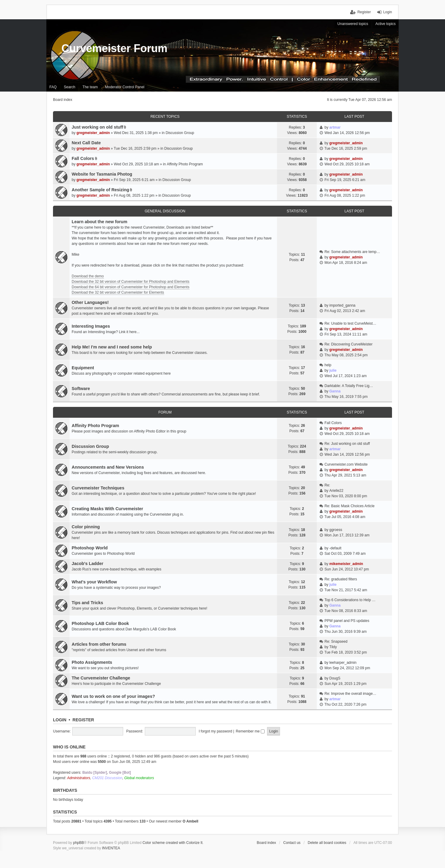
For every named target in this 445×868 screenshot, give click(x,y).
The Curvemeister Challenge (101, 678)
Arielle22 (336, 491)
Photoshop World (90, 548)
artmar (335, 127)
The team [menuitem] (90, 87)
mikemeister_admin (346, 564)
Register (83, 720)
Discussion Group (180, 133)
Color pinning (86, 527)
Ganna (335, 391)
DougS (335, 678)
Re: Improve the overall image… (350, 694)
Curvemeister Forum (114, 48)
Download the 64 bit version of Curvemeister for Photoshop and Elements (131, 287)
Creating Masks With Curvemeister (107, 509)
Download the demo (88, 276)
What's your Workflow (94, 582)
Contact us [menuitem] (292, 843)
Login (60, 720)
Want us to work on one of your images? (113, 696)
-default (335, 548)
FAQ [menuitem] (53, 87)
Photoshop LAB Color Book (100, 623)
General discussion (165, 211)
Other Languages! (90, 302)
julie (333, 370)
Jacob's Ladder (87, 564)
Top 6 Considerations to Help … (350, 600)
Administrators (79, 778)
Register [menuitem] (364, 12)
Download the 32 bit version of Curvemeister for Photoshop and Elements (131, 282)
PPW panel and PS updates (347, 621)
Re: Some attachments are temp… (352, 252)
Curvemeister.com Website (346, 464)
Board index (266, 843)
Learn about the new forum (100, 222)
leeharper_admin (343, 663)
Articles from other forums (99, 644)
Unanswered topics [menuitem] (353, 24)
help (328, 365)
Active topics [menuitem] (386, 24)
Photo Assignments (92, 662)
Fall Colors (83, 158)
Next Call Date (86, 143)
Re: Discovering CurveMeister (349, 344)
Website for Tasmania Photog (102, 174)
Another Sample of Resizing (100, 190)
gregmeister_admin (93, 133)
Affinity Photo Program (185, 164)
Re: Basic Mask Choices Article (350, 506)
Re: (327, 485)
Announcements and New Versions (108, 467)
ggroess (336, 530)
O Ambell (190, 821)
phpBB (79, 843)
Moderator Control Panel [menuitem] (125, 87)
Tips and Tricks (87, 603)
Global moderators (139, 778)
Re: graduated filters (341, 579)
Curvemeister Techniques (98, 488)
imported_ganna (342, 305)
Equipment (83, 368)
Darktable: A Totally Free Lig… (349, 386)
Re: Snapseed (336, 642)
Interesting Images (91, 326)
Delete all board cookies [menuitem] (327, 843)
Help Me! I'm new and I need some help (112, 347)
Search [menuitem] (70, 87)
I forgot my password (215, 731)
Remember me (250, 731)
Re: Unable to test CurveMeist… (350, 323)
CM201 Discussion (107, 778)
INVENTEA (111, 848)
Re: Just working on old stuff (347, 444)
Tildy (333, 647)
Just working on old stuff (97, 127)
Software (81, 389)
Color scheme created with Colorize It (172, 843)
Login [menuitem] (388, 12)
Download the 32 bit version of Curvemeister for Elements (118, 292)
